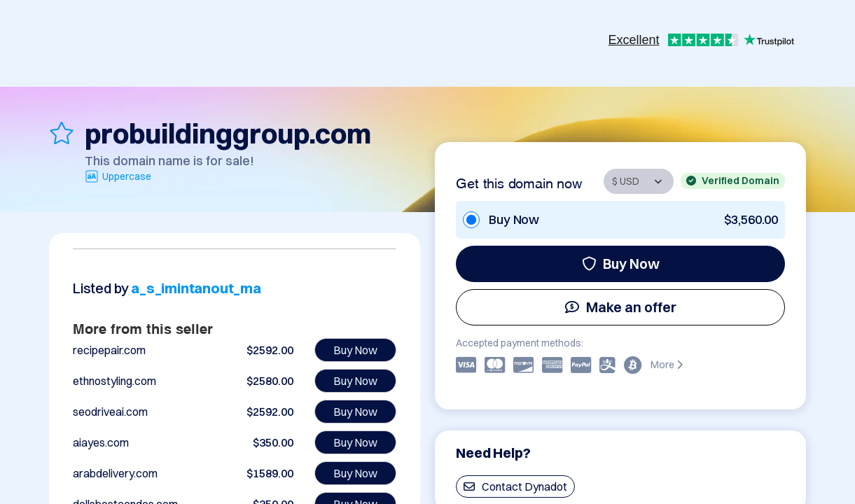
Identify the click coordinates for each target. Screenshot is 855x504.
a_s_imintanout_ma (196, 288)
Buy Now (621, 264)
